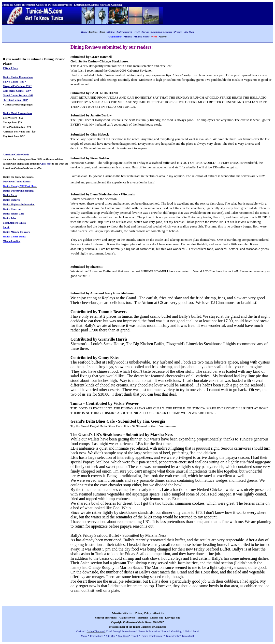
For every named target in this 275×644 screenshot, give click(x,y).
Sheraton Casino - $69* (15, 100)
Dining (111, 32)
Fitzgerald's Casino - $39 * (17, 86)
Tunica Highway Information (19, 204)
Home (84, 32)
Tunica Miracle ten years (17, 232)
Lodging (168, 32)
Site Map (189, 32)
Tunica (128, 37)
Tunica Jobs (9, 218)
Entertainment (124, 32)
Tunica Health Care (13, 214)
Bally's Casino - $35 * (15, 82)
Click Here (10, 68)
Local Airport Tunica (15, 223)
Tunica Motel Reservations (17, 113)
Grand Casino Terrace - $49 (18, 95)
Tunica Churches (12, 209)
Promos (178, 32)
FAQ (137, 32)
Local (6, 227)
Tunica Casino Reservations (18, 77)
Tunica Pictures (12, 200)
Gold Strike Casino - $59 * (17, 91)
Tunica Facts (10, 195)
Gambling (157, 32)
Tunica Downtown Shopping (18, 191)
